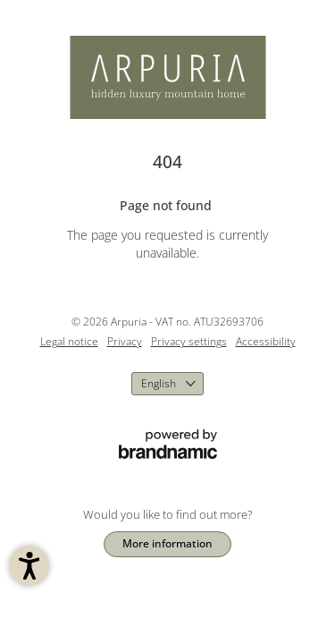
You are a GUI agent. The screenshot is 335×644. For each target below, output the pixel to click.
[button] (29, 566)
